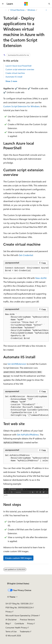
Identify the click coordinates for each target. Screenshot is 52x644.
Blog (7, 623)
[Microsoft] (26, 4)
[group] (26, 269)
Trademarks (25, 631)
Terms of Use (11, 631)
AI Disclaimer (11, 620)
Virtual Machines (17, 10)
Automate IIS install (14, 77)
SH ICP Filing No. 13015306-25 (19, 604)
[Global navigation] (3, 4)
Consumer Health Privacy (16, 628)
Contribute (19, 623)
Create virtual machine (15, 73)
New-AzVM (41, 278)
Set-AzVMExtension (17, 364)
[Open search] (49, 4)
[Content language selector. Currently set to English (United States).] (18, 584)
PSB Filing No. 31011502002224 (19, 607)
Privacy (9, 612)
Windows (31, 10)
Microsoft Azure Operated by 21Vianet (22, 615)
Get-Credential (26, 255)
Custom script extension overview (20, 69)
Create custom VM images (18, 558)
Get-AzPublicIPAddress (28, 435)
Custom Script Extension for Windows (21, 106)
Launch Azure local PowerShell (18, 66)
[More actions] (46, 10)
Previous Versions (27, 620)
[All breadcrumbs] (6, 10)
